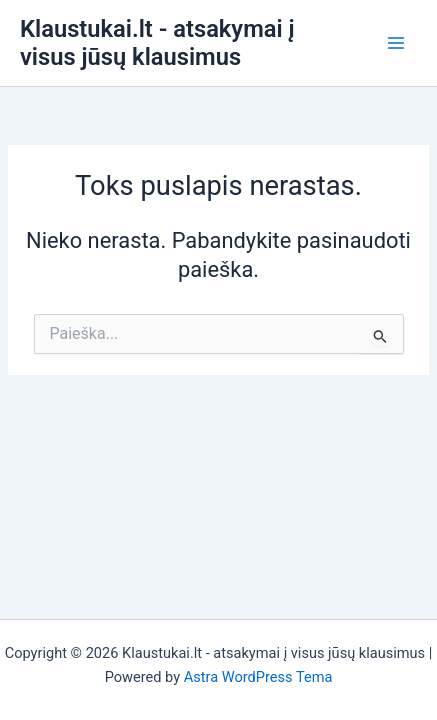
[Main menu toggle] (396, 43)
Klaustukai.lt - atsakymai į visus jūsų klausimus (157, 43)
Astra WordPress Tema (258, 677)
